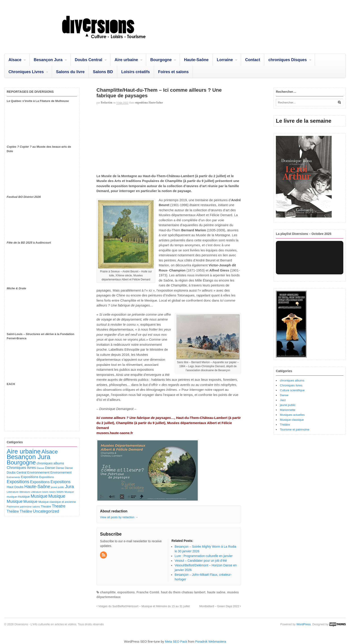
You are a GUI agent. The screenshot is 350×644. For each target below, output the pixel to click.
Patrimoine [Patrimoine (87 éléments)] (13, 506)
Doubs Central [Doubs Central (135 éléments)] (17, 472)
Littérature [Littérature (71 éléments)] (36, 492)
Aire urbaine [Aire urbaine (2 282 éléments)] (24, 451)
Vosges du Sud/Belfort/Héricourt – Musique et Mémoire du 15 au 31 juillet (143, 606)
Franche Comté (148, 592)
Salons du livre (70, 72)
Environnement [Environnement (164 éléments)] (38, 472)
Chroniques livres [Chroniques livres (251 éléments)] (21, 468)
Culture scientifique (292, 390)
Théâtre (285, 425)
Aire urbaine (126, 60)
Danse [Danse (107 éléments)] (60, 468)
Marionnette (288, 410)
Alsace (15, 60)
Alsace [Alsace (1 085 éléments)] (49, 452)
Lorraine (225, 60)
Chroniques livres (291, 385)
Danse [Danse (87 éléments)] (41, 468)
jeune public (288, 405)
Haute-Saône (196, 60)
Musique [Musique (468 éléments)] (57, 496)
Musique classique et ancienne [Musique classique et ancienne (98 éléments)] (57, 502)
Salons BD (103, 72)
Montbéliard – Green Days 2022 (220, 606)
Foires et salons (173, 72)
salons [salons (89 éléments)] (36, 506)
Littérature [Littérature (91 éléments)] (13, 492)
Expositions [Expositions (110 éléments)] (46, 477)
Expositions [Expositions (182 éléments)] (29, 477)
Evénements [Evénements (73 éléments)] (13, 477)
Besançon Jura (48, 60)
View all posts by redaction (119, 517)
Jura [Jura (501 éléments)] (69, 486)
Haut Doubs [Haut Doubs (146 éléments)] (15, 487)
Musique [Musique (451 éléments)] (39, 496)
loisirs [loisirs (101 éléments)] (60, 492)
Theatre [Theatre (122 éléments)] (46, 506)
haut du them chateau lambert (183, 592)
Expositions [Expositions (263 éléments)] (40, 482)
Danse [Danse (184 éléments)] (50, 468)
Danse (284, 395)
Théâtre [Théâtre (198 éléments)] (13, 511)
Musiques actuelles (292, 415)
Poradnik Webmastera (210, 642)
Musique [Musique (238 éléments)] (30, 502)
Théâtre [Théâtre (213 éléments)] (26, 511)
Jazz (283, 400)
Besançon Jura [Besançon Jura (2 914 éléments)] (29, 457)
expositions (141, 103)
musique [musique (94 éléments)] (12, 497)
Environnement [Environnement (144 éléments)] (61, 472)
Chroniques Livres (26, 72)
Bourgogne (161, 60)
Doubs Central (89, 60)
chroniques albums (292, 380)
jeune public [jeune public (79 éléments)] (57, 487)
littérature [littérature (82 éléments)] (25, 492)
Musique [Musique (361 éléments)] (15, 501)
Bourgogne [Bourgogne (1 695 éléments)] (21, 462)
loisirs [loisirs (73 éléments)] (45, 492)
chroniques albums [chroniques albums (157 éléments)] (50, 463)
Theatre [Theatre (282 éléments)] (58, 506)
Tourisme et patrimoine (295, 430)
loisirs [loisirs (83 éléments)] (53, 492)
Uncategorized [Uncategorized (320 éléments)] (46, 511)
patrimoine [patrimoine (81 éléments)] (26, 507)
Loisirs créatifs (135, 72)
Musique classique (292, 420)
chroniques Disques (287, 60)
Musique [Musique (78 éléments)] (69, 492)
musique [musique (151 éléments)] (24, 497)
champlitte (108, 592)
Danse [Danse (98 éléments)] (69, 468)
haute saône (216, 592)
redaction (107, 103)
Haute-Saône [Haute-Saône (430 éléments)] (37, 487)
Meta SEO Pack (176, 642)
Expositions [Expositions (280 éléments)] (60, 482)
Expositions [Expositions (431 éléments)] (18, 482)
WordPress (304, 624)
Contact (253, 60)
